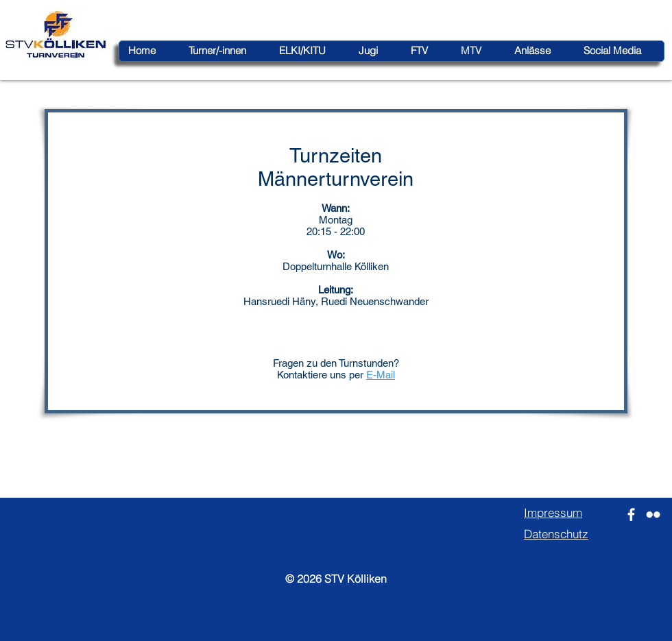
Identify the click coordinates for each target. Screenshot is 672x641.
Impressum (553, 512)
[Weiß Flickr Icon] (653, 515)
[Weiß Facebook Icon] (631, 515)
